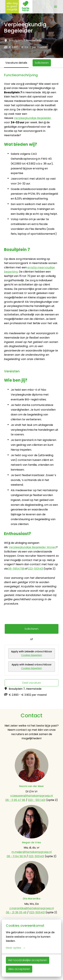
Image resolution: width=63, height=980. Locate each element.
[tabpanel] (32, 388)
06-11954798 (16, 569)
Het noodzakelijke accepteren (28, 960)
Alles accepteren (19, 969)
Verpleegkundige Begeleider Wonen (32, 547)
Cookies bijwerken (32, 655)
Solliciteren (32, 629)
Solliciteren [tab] (42, 63)
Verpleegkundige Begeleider (33, 118)
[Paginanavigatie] (55, 7)
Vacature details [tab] (16, 63)
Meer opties (15, 948)
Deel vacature (32, 683)
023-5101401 (36, 569)
